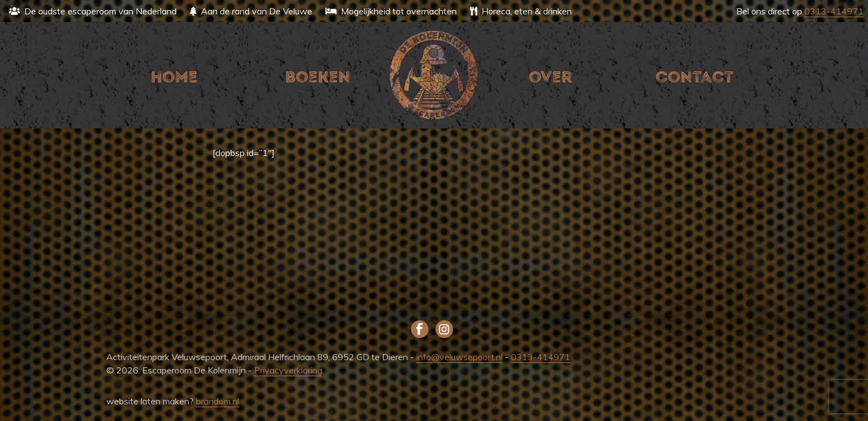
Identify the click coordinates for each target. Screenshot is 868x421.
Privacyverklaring (288, 370)
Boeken (318, 77)
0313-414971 (834, 11)
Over (551, 77)
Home (174, 77)
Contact (694, 77)
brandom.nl (218, 401)
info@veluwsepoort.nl (459, 357)
